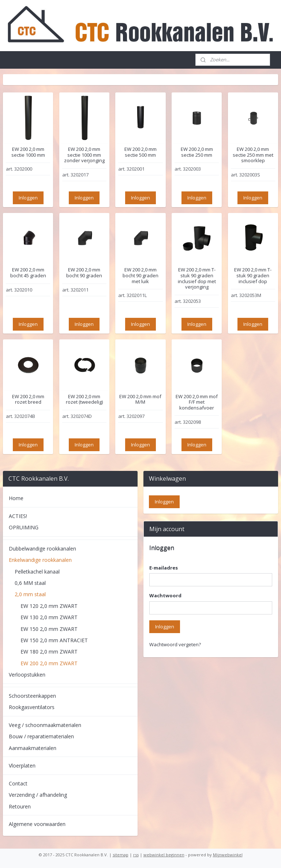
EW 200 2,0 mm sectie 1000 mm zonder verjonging (84, 155)
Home (16, 498)
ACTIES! (18, 516)
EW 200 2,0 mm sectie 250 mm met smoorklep (253, 155)
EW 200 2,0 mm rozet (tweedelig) (84, 399)
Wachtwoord (165, 595)
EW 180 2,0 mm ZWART (49, 652)
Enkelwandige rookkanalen (40, 560)
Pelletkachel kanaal (37, 572)
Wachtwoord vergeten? (175, 644)
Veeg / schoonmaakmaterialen (45, 725)
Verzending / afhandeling (38, 795)
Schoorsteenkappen (32, 696)
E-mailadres (164, 568)
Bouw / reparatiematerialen (41, 736)
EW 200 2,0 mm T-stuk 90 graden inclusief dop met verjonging (197, 278)
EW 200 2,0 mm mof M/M (140, 399)
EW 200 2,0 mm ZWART (49, 663)
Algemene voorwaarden (37, 824)
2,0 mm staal (30, 594)
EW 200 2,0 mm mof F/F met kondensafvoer (197, 402)
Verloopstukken (27, 675)
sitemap (121, 855)
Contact (18, 783)
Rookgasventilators (32, 707)
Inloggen (28, 197)
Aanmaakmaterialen (33, 748)
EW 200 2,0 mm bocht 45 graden (28, 273)
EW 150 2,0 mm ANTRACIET (54, 640)
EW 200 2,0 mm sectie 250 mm (197, 152)
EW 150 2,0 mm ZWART (49, 629)
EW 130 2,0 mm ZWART (49, 617)
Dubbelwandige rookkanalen (42, 549)
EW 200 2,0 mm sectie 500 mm (140, 152)
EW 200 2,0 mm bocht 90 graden (84, 273)
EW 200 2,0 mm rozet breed (28, 399)
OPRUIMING (24, 527)
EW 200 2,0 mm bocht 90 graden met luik (140, 276)
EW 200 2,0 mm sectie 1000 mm (28, 152)
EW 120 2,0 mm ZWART (49, 606)
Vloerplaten (22, 766)
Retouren (20, 806)
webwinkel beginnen (164, 855)
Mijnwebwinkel (228, 855)
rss (136, 855)
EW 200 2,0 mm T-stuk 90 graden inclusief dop (253, 276)
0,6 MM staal (30, 583)
